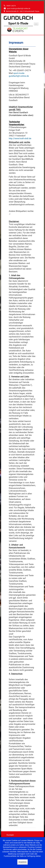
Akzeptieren (22, 862)
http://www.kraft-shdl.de (20, 138)
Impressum (16, 43)
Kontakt (10, 835)
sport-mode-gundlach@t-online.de (18, 9)
